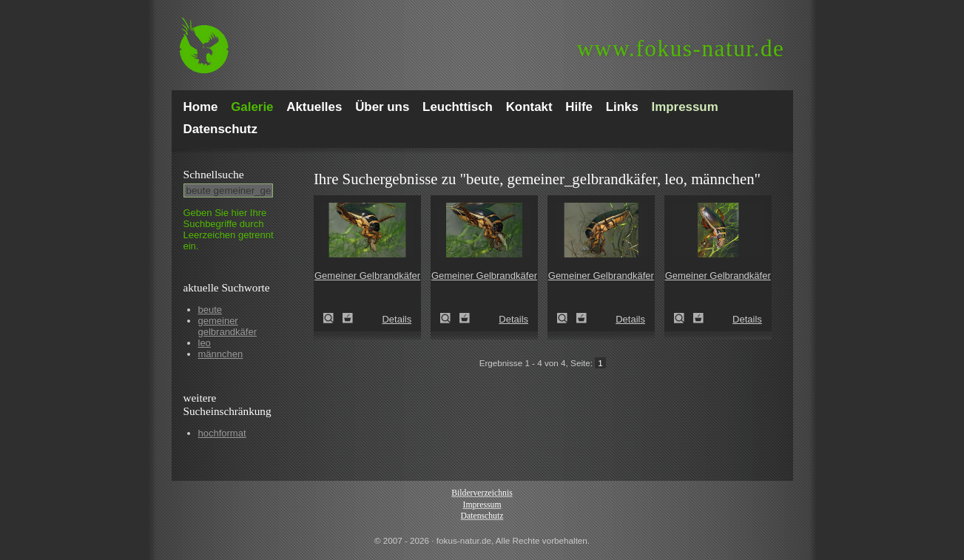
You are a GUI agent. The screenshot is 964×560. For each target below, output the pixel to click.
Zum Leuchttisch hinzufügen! (348, 318)
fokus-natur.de (681, 48)
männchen (221, 354)
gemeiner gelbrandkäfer (228, 326)
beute (210, 310)
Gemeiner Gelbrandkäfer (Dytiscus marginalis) (333, 318)
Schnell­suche (214, 174)
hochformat (222, 433)
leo (205, 343)
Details (397, 319)
